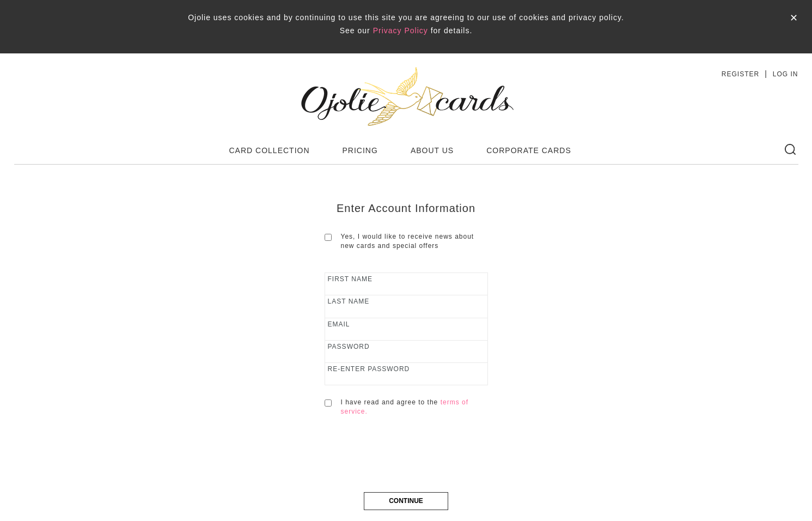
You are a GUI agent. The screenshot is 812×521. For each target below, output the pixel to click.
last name (349, 301)
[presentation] (407, 460)
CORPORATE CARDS (529, 150)
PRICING (360, 150)
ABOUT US (432, 150)
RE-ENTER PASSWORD (369, 369)
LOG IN (786, 74)
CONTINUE (406, 501)
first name (350, 279)
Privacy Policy (401, 31)
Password (349, 347)
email (339, 324)
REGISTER (740, 74)
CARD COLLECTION (270, 150)
